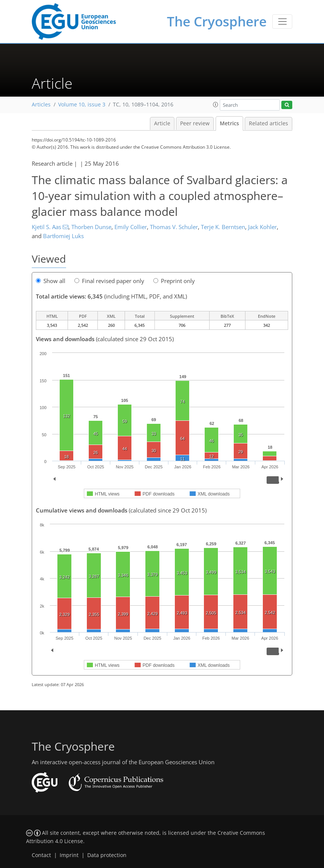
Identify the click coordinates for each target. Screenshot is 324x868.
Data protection (107, 855)
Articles (41, 105)
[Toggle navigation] (282, 22)
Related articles (268, 123)
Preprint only (174, 281)
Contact (41, 855)
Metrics (229, 123)
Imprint (69, 855)
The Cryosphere (217, 21)
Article (162, 123)
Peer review (195, 123)
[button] (216, 105)
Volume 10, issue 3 (82, 105)
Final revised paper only (109, 281)
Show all (51, 281)
